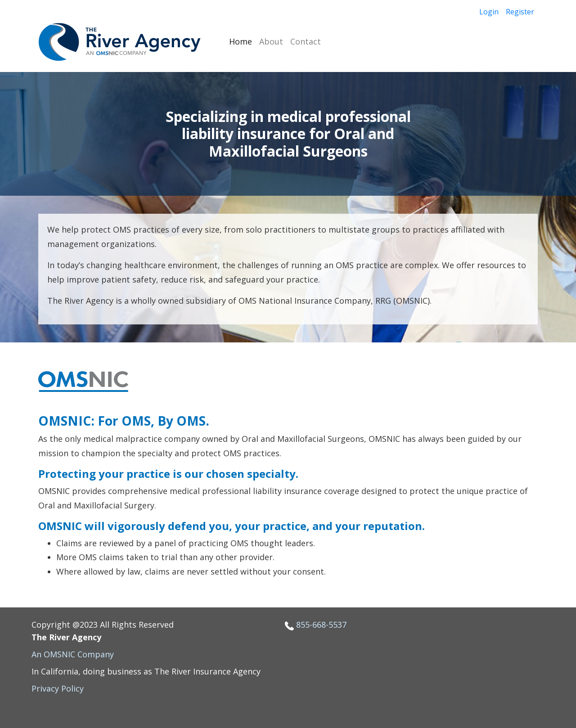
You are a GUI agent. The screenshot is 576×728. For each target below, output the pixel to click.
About (271, 41)
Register (520, 12)
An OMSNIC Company (73, 654)
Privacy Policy (58, 688)
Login (489, 12)
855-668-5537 (321, 625)
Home (241, 41)
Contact (306, 41)
